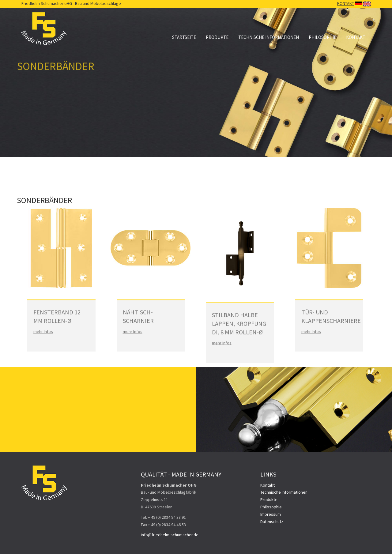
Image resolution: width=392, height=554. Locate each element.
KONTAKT (346, 3)
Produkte (217, 37)
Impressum (271, 514)
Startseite (184, 37)
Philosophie (322, 37)
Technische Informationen (269, 37)
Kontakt (356, 37)
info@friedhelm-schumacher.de (170, 535)
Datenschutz (272, 522)
